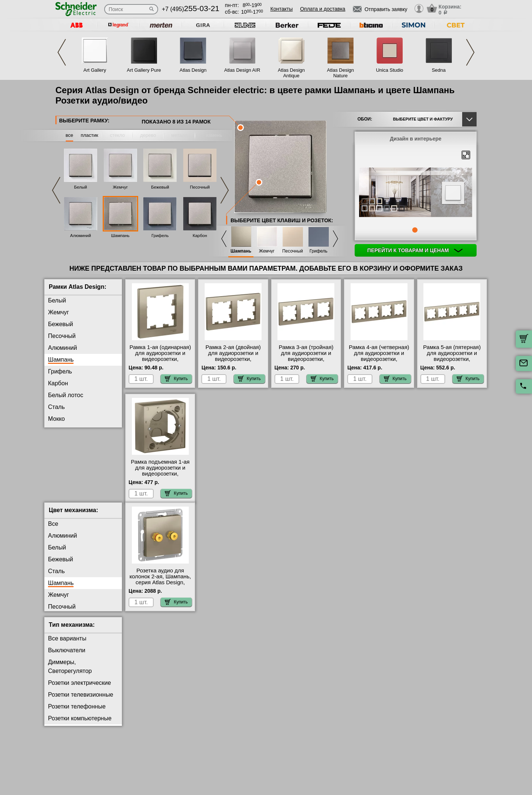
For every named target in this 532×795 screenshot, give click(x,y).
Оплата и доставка (323, 9)
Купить (176, 379)
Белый (81, 187)
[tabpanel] (416, 193)
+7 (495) (191, 9)
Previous (62, 52)
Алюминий (81, 236)
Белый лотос (66, 395)
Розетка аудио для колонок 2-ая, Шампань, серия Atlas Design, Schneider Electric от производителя (160, 588)
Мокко (56, 419)
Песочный (200, 187)
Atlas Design (193, 70)
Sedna (439, 70)
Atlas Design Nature (340, 73)
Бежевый (160, 187)
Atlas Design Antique (291, 73)
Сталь (56, 407)
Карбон (200, 236)
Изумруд (60, 442)
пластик (89, 135)
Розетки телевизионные (81, 701)
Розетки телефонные (77, 712)
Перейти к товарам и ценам (415, 250)
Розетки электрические (79, 689)
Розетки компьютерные (80, 724)
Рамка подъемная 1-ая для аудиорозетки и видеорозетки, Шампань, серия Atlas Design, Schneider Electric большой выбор (160, 477)
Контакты (282, 9)
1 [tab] (415, 230)
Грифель (160, 236)
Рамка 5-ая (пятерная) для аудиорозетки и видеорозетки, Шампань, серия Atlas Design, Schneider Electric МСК (452, 362)
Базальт (59, 431)
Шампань (120, 236)
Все (53, 530)
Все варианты (67, 644)
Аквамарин (63, 454)
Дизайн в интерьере (416, 139)
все (70, 135)
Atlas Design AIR (242, 70)
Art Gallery (95, 70)
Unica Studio (390, 70)
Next (470, 52)
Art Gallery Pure (144, 70)
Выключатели (67, 656)
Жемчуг (120, 187)
